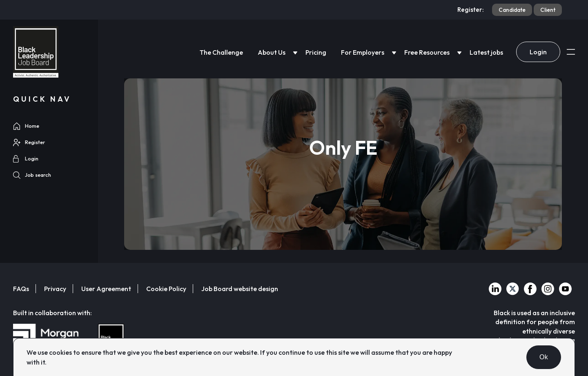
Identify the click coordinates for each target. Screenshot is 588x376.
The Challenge (221, 52)
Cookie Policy (166, 289)
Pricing (316, 52)
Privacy (55, 289)
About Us (272, 52)
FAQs (21, 289)
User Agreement (106, 289)
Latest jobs (486, 52)
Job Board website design (240, 289)
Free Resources (427, 52)
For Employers (363, 52)
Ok (544, 357)
